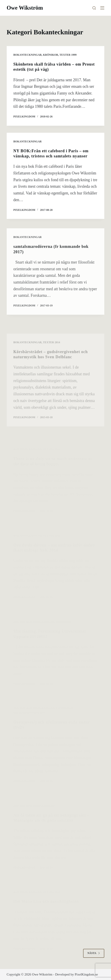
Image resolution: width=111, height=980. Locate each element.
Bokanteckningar (28, 55)
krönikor (51, 55)
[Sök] (94, 8)
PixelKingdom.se (86, 974)
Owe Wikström (25, 8)
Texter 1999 (68, 55)
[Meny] (102, 8)
